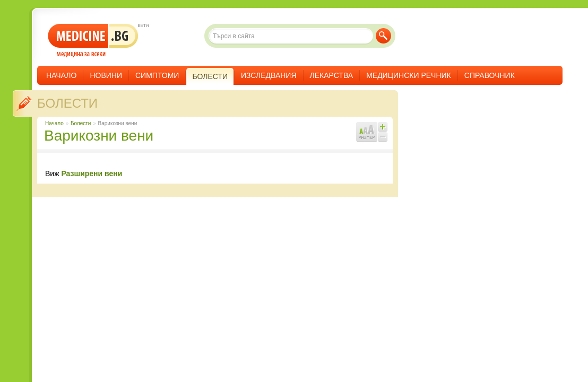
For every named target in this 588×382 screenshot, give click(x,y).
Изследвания (269, 75)
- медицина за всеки (93, 41)
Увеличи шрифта (383, 127)
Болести (67, 103)
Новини (106, 75)
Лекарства (332, 75)
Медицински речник (409, 75)
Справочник (490, 75)
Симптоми (157, 75)
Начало (61, 75)
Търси (383, 36)
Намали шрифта (383, 137)
